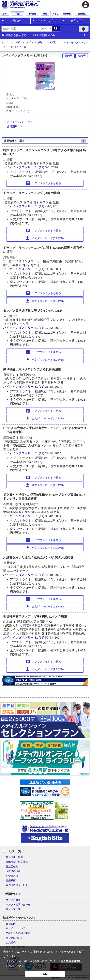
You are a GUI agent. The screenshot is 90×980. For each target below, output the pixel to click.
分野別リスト (15, 126)
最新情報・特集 (14, 857)
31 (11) (40, 167)
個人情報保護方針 (71, 961)
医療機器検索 (13, 871)
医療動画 (11, 881)
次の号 (82, 56)
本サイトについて (16, 928)
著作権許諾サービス (17, 885)
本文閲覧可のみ (46, 35)
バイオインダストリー (76, 42)
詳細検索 (16, 21)
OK (45, 974)
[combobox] (20, 29)
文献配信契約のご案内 (18, 933)
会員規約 (11, 942)
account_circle (86, 5)
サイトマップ (13, 909)
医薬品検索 (12, 867)
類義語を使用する (16, 35)
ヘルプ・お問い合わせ (18, 905)
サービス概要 (13, 900)
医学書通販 (12, 876)
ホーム (5, 42)
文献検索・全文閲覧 (17, 862)
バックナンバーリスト (20, 122)
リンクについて (14, 938)
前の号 (68, 56)
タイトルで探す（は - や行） (42, 42)
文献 (17, 42)
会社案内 (11, 924)
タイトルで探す (47, 21)
